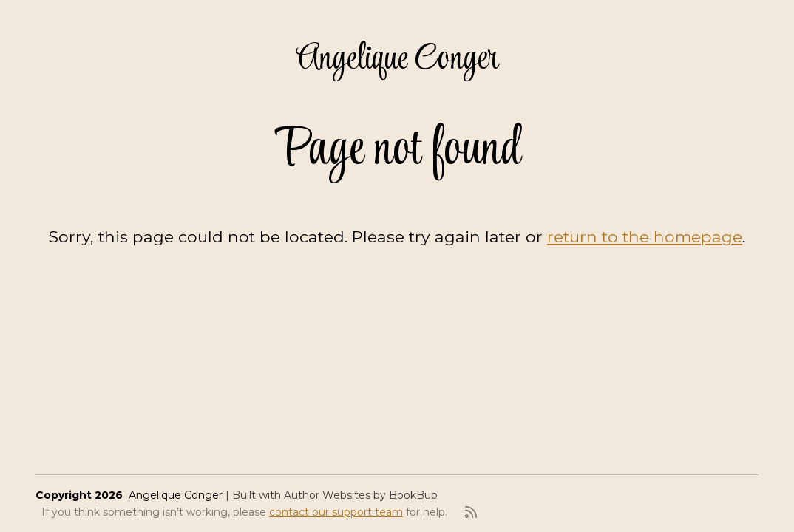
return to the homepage (645, 236)
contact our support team (336, 512)
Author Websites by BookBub (361, 495)
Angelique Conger (397, 59)
